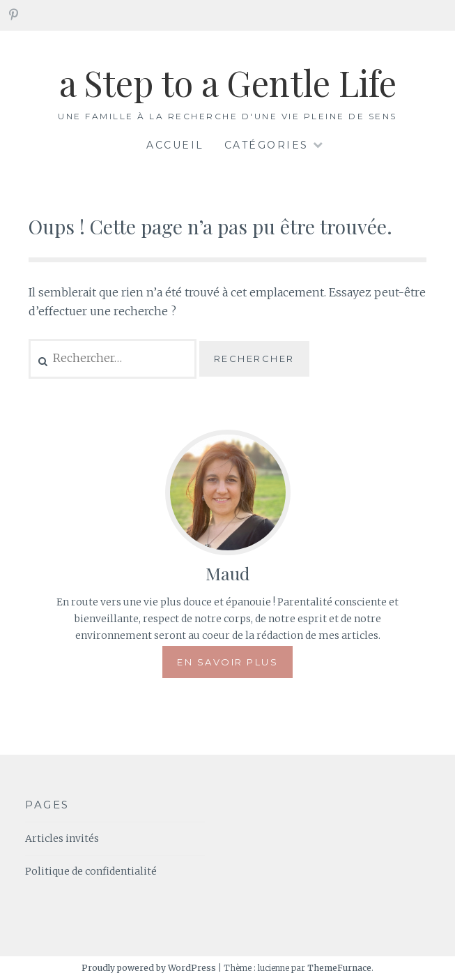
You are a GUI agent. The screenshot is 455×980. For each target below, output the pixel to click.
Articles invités (62, 838)
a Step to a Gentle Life (228, 83)
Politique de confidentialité (91, 871)
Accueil (175, 145)
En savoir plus (227, 662)
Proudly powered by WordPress (149, 968)
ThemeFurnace (339, 968)
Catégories (267, 145)
